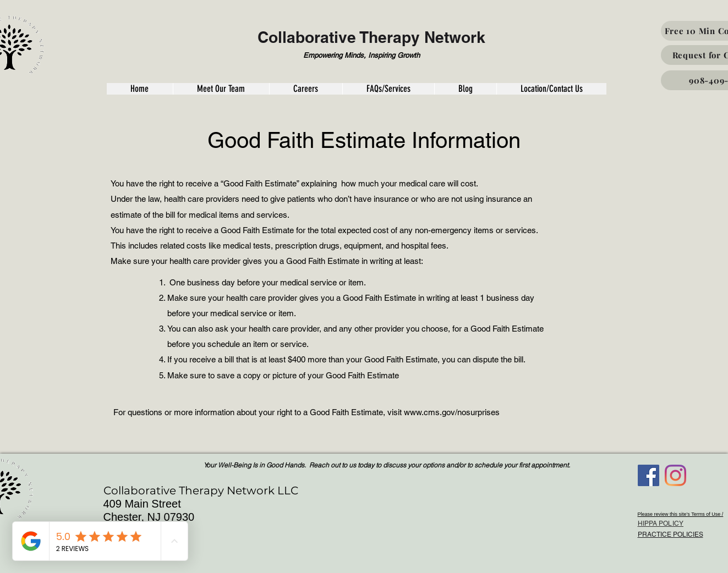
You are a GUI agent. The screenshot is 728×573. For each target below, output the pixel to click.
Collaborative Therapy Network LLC (201, 491)
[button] (140, 89)
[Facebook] (648, 475)
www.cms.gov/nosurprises (452, 412)
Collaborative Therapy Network (371, 37)
